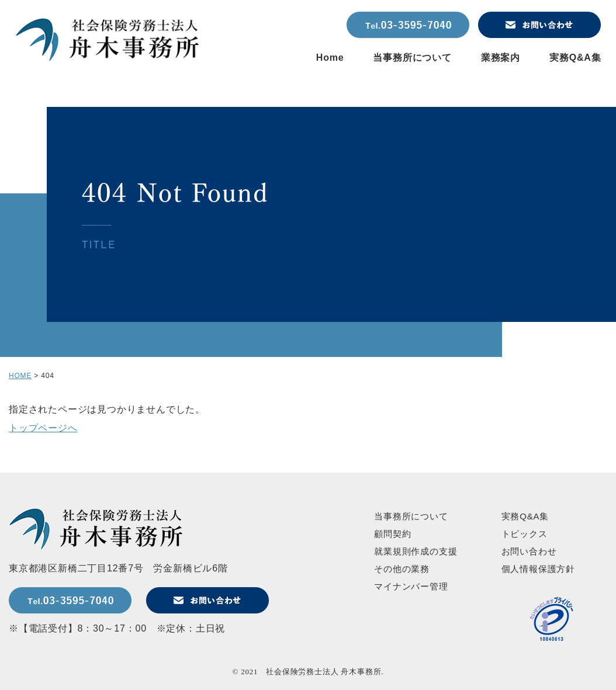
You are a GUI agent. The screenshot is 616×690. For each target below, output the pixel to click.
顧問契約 (392, 534)
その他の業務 (402, 569)
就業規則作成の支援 (416, 551)
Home (330, 58)
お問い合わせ (529, 551)
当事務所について (412, 58)
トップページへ (43, 428)
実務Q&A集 (575, 58)
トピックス (525, 534)
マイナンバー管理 (411, 586)
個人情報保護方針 (538, 569)
